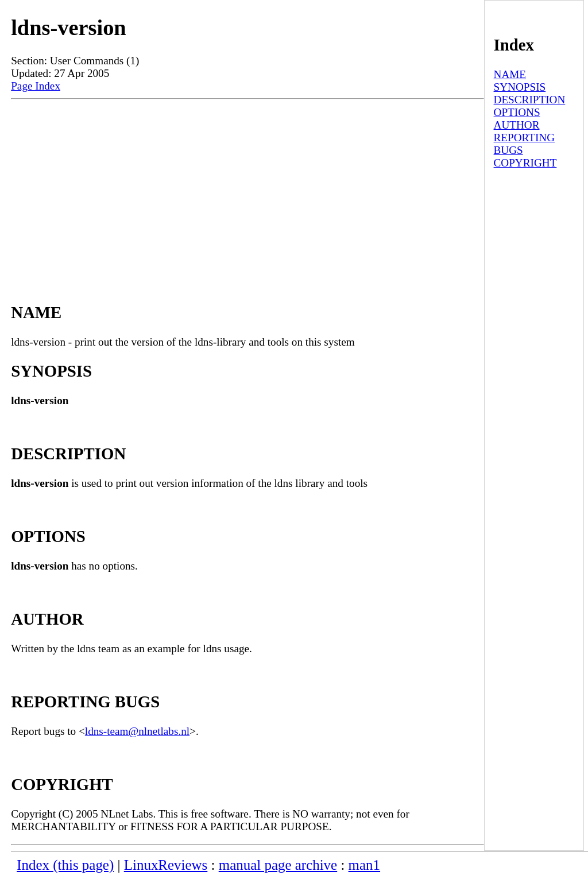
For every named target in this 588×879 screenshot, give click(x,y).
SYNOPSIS (520, 87)
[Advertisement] (247, 191)
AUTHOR (517, 125)
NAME (510, 74)
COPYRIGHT (525, 163)
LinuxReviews (166, 865)
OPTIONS (517, 112)
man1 (364, 865)
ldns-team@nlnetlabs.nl (137, 731)
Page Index (36, 86)
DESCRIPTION (530, 100)
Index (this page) (65, 865)
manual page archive (278, 865)
